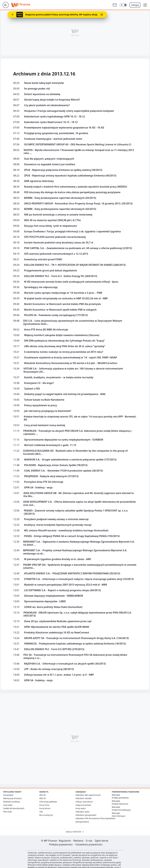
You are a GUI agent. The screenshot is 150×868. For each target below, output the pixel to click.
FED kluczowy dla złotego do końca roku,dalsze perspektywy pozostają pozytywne (72, 192)
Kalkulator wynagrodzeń (86, 815)
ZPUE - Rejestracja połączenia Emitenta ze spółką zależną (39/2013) (63, 170)
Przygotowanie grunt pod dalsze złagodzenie (50, 271)
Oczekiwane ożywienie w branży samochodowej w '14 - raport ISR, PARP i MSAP (71, 358)
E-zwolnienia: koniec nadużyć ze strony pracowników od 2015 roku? (64, 352)
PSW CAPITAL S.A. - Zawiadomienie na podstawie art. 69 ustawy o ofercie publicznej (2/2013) (78, 248)
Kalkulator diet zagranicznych (88, 795)
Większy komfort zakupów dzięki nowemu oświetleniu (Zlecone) (62, 335)
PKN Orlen (8, 812)
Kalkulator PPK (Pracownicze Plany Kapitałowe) (95, 818)
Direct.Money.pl (118, 816)
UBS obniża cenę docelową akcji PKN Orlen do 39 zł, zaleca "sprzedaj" (65, 346)
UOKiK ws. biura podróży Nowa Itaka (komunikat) (53, 607)
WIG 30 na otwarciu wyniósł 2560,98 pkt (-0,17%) (52, 220)
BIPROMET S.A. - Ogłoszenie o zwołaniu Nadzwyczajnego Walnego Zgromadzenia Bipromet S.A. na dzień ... (79, 543)
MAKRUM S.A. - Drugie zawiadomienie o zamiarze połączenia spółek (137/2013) (70, 460)
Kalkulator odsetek (84, 798)
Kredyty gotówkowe (120, 798)
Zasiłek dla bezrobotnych (14, 808)
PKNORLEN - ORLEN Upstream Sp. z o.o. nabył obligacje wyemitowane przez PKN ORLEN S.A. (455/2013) (78, 614)
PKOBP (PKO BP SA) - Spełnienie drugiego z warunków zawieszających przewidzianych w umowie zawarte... (80, 566)
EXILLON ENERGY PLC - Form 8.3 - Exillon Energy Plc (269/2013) (61, 276)
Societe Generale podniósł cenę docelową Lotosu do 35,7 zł (59, 243)
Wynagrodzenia (82, 822)
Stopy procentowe (83, 805)
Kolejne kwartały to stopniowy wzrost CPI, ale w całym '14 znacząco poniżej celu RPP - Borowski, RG (80, 418)
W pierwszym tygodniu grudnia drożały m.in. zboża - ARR (57, 559)
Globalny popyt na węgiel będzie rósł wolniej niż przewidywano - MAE (65, 394)
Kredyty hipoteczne (120, 804)
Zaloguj (135, 5)
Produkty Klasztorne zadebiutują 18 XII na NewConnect (57, 633)
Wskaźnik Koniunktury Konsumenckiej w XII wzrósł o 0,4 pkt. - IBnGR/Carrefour (71, 363)
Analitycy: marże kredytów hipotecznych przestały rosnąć (58, 525)
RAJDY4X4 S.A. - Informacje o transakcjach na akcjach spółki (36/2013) (65, 664)
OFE (41, 812)
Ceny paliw (8, 805)
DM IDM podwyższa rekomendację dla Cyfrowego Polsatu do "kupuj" (64, 341)
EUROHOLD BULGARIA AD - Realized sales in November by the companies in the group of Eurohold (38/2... (75, 452)
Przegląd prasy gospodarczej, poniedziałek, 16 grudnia (56, 133)
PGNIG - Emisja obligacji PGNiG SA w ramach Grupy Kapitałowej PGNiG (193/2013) (72, 536)
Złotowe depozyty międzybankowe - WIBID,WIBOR (54, 596)
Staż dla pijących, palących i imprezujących (49, 159)
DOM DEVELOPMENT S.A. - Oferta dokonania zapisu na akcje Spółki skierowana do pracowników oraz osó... (79, 503)
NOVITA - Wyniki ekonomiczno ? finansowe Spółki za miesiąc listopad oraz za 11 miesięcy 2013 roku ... (79, 152)
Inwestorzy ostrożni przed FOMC (43, 259)
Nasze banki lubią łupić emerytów (44, 83)
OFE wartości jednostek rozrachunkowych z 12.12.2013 (56, 254)
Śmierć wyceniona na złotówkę (42, 94)
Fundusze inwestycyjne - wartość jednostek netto (53, 139)
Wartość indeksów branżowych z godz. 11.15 (50, 445)
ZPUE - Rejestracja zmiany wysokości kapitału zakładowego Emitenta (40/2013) (70, 176)
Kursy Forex (44, 805)
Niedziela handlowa (12, 802)
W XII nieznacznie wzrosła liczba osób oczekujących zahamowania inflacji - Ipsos (71, 282)
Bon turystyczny (46, 815)
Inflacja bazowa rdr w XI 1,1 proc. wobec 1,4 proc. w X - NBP (59, 675)
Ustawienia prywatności (88, 844)
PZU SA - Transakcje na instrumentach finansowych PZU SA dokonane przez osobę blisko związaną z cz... (75, 656)
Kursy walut (81, 808)
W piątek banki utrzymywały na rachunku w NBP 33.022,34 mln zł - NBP (66, 298)
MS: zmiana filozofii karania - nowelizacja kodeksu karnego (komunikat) (66, 531)
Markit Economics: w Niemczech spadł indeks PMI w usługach (60, 310)
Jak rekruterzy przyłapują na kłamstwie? (48, 411)
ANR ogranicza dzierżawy (39, 181)
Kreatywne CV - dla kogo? (39, 383)
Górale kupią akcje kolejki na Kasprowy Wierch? (52, 100)
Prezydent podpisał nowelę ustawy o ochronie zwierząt (56, 519)
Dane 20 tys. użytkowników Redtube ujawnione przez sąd (58, 621)
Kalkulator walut (83, 812)
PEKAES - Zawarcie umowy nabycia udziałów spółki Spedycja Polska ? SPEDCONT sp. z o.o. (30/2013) (76, 512)
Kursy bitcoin (45, 808)
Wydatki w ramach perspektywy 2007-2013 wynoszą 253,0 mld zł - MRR (66, 585)
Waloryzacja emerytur (12, 798)
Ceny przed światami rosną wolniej (45, 425)
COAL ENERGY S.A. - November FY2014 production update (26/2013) (63, 471)
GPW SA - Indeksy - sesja (38, 488)
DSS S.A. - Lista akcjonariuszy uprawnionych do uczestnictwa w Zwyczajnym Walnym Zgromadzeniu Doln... (73, 322)
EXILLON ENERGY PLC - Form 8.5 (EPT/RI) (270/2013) (54, 649)
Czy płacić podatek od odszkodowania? (47, 105)
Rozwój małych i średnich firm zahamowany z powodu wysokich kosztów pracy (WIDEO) (76, 187)
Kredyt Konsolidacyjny (121, 810)
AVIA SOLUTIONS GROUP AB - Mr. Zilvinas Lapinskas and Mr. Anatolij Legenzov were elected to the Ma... (79, 495)
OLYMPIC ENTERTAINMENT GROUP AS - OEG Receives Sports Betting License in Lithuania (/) (78, 144)
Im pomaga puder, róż (37, 89)
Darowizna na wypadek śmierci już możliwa (50, 164)
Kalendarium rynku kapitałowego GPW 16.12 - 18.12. (55, 117)
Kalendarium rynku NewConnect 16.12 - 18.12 (51, 122)
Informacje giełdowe (48, 802)
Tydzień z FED (32, 389)
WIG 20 (42, 795)
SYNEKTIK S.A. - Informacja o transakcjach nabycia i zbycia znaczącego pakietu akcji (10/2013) (79, 579)
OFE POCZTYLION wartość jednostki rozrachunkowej (55, 237)
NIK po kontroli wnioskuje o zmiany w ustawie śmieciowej (58, 215)
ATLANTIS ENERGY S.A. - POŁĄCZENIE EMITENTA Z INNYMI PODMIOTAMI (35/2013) (72, 573)
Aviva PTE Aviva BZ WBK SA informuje (46, 330)
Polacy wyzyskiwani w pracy (41, 405)
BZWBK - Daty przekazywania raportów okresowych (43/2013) (60, 198)
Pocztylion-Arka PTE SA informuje (44, 482)
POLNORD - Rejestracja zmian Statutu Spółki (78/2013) (56, 465)
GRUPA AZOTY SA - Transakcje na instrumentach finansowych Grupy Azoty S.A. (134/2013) (76, 638)
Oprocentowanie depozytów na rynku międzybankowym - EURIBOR (64, 440)
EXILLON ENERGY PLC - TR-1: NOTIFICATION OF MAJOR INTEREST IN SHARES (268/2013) (75, 265)
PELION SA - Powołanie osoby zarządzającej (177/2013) (56, 315)
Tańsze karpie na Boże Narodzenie (44, 400)
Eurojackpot (8, 795)
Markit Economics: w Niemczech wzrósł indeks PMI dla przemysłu (62, 304)
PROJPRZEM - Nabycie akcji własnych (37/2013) (51, 476)
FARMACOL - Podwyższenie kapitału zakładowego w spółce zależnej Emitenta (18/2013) (75, 644)
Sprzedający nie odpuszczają (41, 287)
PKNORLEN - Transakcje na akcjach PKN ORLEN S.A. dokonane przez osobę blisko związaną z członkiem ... (77, 432)
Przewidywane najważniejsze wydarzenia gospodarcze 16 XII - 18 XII (64, 128)
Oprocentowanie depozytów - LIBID (45, 601)
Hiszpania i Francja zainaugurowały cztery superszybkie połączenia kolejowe (69, 111)
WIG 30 (42, 798)
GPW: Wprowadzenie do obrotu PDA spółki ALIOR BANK (57, 627)
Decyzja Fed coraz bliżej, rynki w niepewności (51, 226)
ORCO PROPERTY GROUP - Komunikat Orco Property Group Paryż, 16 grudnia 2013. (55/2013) (78, 204)
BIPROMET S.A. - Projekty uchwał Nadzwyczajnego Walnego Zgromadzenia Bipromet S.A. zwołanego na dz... (75, 552)
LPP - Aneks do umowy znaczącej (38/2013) (49, 669)
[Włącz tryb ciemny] (123, 5)
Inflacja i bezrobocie (84, 802)
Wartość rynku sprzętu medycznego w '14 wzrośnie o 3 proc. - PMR (63, 293)
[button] (145, 5)
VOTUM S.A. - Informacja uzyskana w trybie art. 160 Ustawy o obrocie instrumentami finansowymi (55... (73, 370)
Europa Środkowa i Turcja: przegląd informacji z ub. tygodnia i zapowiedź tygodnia (72, 232)
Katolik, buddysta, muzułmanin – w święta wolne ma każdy (59, 377)
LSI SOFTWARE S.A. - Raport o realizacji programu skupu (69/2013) (62, 590)
